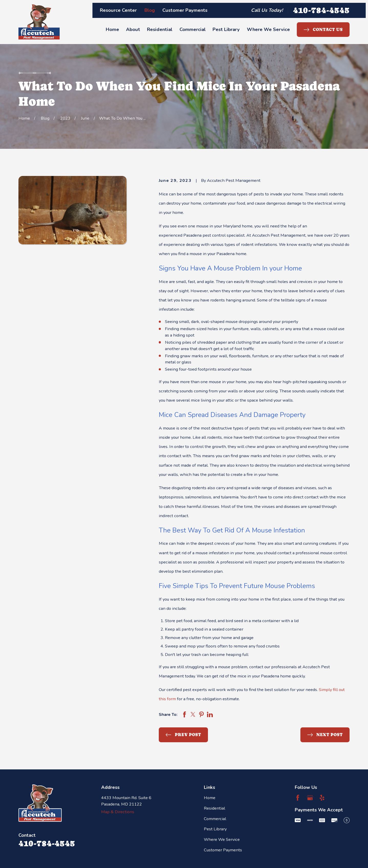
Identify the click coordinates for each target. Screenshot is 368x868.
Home (210, 798)
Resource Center (118, 10)
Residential (214, 808)
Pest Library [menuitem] (226, 29)
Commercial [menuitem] (193, 29)
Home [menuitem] (112, 29)
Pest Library (215, 829)
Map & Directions (118, 812)
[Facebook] (298, 798)
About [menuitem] (133, 29)
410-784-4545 (321, 10)
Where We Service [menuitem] (268, 29)
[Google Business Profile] (310, 798)
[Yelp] (322, 798)
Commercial (215, 819)
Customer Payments (185, 10)
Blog (150, 10)
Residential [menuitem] (160, 29)
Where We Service (222, 839)
